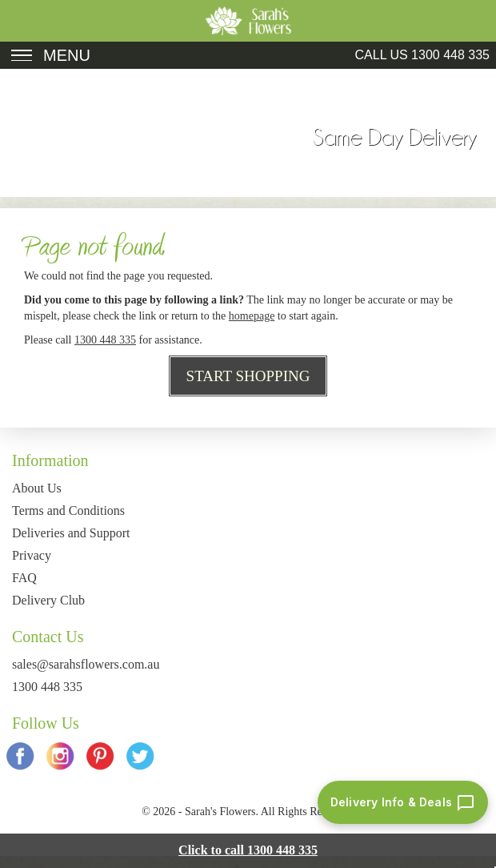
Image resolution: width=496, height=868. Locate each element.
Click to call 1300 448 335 (248, 850)
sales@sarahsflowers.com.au (86, 664)
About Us (37, 488)
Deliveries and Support (71, 533)
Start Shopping (248, 376)
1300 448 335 (450, 55)
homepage (252, 316)
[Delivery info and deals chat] (403, 802)
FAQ (24, 578)
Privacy (32, 555)
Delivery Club (48, 600)
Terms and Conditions (68, 510)
